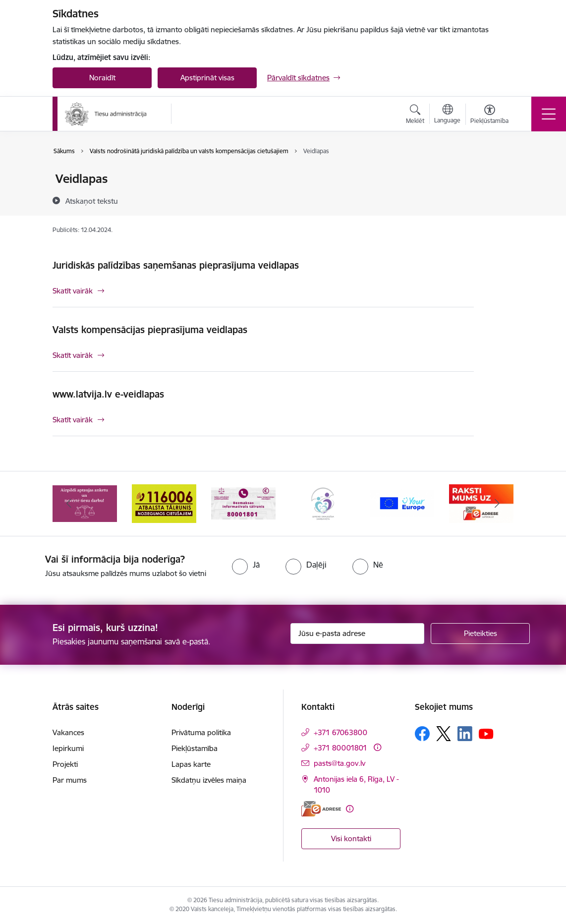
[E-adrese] (321, 809)
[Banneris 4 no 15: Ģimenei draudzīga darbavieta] (323, 503)
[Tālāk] (497, 504)
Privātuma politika (201, 732)
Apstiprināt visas (207, 78)
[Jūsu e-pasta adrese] (357, 634)
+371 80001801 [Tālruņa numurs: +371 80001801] (340, 748)
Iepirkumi (68, 748)
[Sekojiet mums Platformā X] (444, 734)
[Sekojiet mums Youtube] (486, 733)
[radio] (246, 565)
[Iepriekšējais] (69, 504)
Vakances (68, 732)
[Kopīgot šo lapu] (500, 200)
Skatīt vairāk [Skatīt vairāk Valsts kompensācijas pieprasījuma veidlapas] (73, 355)
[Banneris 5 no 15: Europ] (402, 503)
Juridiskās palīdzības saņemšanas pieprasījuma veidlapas (176, 265)
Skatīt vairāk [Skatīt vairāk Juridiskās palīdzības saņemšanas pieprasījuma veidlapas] (73, 291)
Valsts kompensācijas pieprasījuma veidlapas (150, 330)
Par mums (70, 780)
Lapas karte (191, 764)
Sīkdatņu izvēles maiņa (209, 780)
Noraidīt (102, 78)
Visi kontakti (351, 838)
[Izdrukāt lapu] (500, 175)
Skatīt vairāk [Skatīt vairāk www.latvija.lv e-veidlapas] (73, 420)
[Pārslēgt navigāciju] (549, 114)
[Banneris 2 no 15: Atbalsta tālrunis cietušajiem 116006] (164, 503)
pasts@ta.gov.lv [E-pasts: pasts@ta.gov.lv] (340, 763)
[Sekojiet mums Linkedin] (465, 734)
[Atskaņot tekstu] (92, 201)
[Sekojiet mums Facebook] (422, 734)
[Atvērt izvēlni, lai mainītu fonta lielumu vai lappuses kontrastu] (489, 115)
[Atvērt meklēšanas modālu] (415, 115)
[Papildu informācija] (377, 747)
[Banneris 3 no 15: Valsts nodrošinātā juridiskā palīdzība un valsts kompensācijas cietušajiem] (243, 503)
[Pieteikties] (480, 634)
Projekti (65, 764)
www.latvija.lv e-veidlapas (108, 394)
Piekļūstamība (195, 748)
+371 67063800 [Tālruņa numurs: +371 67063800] (340, 732)
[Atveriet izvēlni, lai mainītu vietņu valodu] (447, 115)
